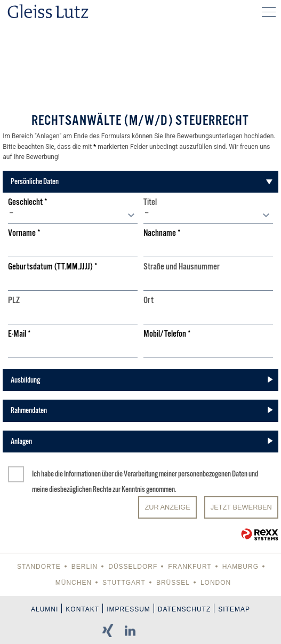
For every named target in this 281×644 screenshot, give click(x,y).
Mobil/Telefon (167, 334)
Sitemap (234, 609)
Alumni (45, 609)
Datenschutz (184, 609)
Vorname (24, 233)
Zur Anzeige (167, 507)
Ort (148, 301)
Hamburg (240, 567)
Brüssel (173, 583)
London (216, 583)
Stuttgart (124, 583)
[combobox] (73, 216)
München (74, 583)
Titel (150, 202)
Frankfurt (190, 567)
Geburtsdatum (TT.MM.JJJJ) (53, 267)
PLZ (14, 301)
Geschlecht (28, 202)
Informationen (82, 474)
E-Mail (19, 334)
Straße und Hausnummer (182, 267)
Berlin (85, 567)
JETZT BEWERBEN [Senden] (241, 507)
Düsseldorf (133, 567)
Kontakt (82, 609)
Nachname (162, 233)
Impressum (129, 609)
